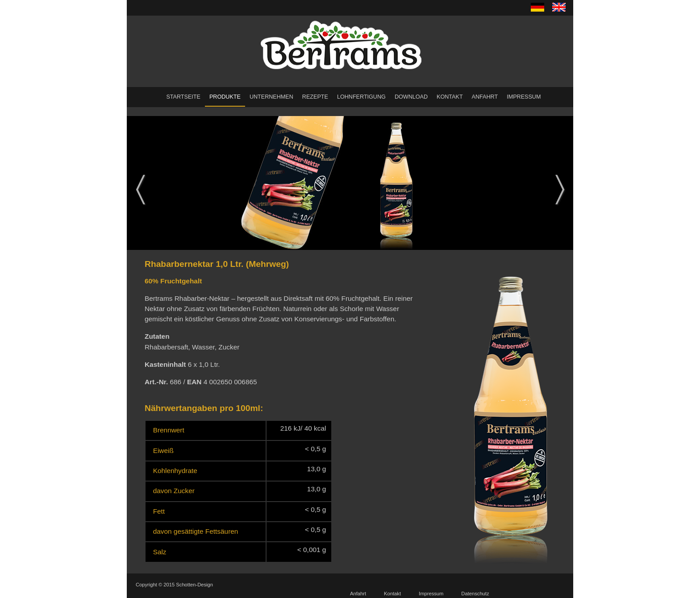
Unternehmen (271, 97)
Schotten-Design (194, 585)
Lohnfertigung (361, 97)
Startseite (183, 97)
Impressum (524, 97)
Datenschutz (475, 594)
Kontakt (450, 97)
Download (411, 97)
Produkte (225, 97)
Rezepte (315, 97)
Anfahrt (485, 97)
